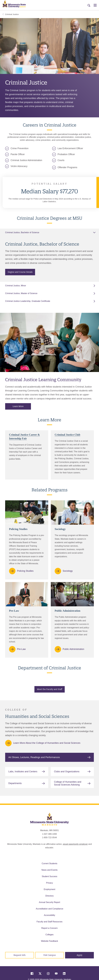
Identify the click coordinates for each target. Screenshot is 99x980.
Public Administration (73, 649)
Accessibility (49, 915)
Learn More (18, 406)
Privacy (49, 883)
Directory (49, 896)
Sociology (68, 571)
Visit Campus (49, 955)
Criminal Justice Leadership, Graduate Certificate (28, 301)
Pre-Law (21, 649)
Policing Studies (25, 571)
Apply (80, 955)
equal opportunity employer (75, 844)
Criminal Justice (11, 14)
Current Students (50, 863)
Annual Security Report (50, 902)
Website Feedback (49, 941)
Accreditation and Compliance (50, 909)
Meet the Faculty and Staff (50, 689)
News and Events (50, 870)
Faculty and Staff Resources (50, 922)
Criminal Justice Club (67, 435)
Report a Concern (49, 928)
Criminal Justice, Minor (16, 286)
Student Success (49, 876)
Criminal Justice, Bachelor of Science (22, 232)
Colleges (49, 935)
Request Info (20, 955)
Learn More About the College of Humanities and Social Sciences (47, 743)
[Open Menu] (95, 5)
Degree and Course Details (20, 272)
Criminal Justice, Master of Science (21, 293)
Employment (50, 889)
